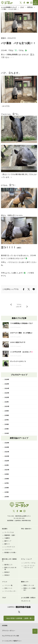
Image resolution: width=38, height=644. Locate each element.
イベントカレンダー (10, 591)
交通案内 (7, 538)
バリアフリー (8, 550)
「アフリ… (19, 305)
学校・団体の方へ (26, 529)
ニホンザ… (19, 307)
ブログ (4, 598)
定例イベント (8, 588)
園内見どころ (8, 565)
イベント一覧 (8, 585)
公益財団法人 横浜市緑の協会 (19, 607)
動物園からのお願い (10, 552)
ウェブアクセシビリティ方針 (10, 636)
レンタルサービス (10, 547)
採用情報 (5, 625)
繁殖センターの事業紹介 (29, 589)
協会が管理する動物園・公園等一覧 (19, 618)
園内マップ (8, 541)
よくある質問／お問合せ (28, 598)
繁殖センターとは (29, 585)
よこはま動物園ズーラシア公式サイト (7, 3)
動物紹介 (7, 572)
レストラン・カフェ (29, 563)
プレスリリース (26, 601)
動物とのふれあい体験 (10, 568)
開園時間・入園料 (10, 535)
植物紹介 (7, 575)
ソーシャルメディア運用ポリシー (12, 641)
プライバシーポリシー (9, 631)
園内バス (7, 544)
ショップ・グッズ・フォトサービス (29, 567)
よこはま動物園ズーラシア (19, 505)
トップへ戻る (35, 631)
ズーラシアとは (9, 532)
